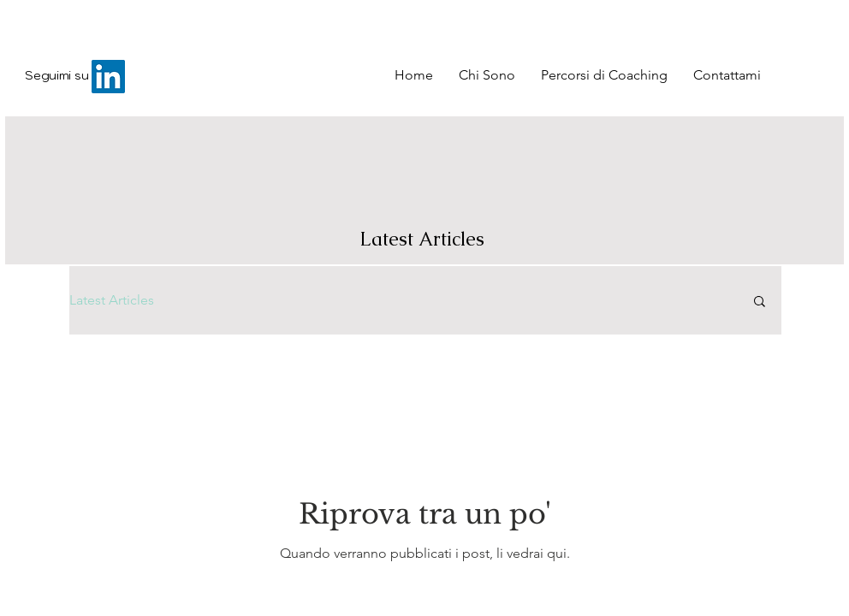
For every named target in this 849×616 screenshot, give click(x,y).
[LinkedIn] (108, 77)
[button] (760, 302)
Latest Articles (112, 300)
